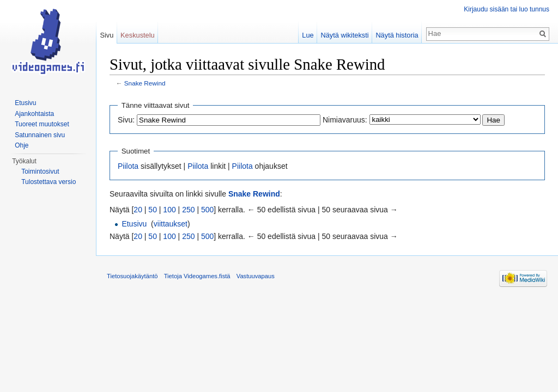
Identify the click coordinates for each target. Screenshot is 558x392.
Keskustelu (138, 35)
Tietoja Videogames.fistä (197, 276)
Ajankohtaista (34, 114)
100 (169, 210)
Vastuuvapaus (256, 276)
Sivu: (126, 120)
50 (153, 210)
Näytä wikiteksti (344, 35)
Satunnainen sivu (40, 135)
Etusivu (134, 224)
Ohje (22, 145)
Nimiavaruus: (345, 120)
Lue (308, 35)
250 (188, 210)
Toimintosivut (40, 171)
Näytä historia (397, 35)
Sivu (107, 35)
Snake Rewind (145, 83)
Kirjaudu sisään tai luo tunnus (507, 9)
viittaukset (171, 224)
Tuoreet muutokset (42, 124)
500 (207, 210)
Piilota (128, 166)
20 (138, 210)
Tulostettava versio (48, 182)
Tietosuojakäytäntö (132, 276)
